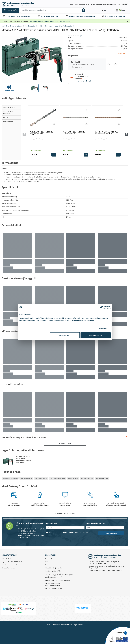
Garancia (48, 565)
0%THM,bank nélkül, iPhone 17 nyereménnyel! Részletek (50, 21)
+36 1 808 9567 (123, 4)
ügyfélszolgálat (53, 16)
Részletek (103, 329)
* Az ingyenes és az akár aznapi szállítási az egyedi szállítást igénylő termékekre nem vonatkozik (59, 576)
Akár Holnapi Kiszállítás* (53, 571)
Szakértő (44, 16)
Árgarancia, (109, 16)
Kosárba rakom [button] (54, 155)
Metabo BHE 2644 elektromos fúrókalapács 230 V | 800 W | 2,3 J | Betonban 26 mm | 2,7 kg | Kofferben (24, 461)
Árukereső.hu (83, 611)
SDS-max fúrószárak (41, 478)
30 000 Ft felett (11, 16)
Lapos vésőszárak (73, 478)
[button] (127, 134)
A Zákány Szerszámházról (65, 513)
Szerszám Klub (84, 4)
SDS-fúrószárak (9, 107)
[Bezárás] (127, 21)
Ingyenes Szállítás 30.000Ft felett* (13, 562)
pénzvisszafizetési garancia (85, 16)
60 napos (72, 16)
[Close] (75, 3)
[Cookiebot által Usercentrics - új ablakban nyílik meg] (101, 307)
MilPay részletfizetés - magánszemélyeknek (52, 585)
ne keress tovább (119, 16)
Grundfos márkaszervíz (10, 565)
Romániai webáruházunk (53, 588)
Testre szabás (65, 335)
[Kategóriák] (10, 10)
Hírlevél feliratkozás (8, 559)
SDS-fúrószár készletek (8, 112)
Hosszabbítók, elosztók (102, 478)
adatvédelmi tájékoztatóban (70, 532)
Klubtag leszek (111, 533)
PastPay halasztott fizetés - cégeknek (58, 581)
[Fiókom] (106, 10)
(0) (81, 36)
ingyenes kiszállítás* (23, 16)
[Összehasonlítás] (115, 64)
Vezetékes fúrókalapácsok (10, 478)
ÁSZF (46, 562)
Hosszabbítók (8, 121)
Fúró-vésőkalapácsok (26, 478)
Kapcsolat (48, 559)
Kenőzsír (6, 117)
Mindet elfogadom (96, 335)
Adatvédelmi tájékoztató (53, 568)
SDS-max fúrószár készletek (58, 478)
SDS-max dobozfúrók (87, 478)
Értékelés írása (65, 443)
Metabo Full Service (8, 568)
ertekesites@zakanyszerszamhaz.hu (104, 4)
